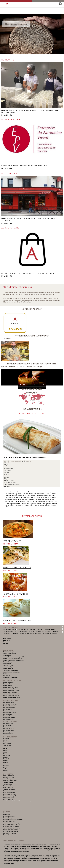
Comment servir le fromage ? (11, 831)
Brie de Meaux (7, 744)
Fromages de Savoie (9, 702)
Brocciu (5, 767)
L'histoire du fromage (9, 816)
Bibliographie (7, 815)
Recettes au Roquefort (9, 793)
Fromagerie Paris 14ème (50, 633)
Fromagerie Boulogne (9, 629)
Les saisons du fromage (10, 833)
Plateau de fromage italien (10, 692)
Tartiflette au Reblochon (10, 789)
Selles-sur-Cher (7, 747)
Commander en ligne (9, 652)
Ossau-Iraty (7, 764)
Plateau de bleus (8, 686)
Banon (5, 749)
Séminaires (6, 674)
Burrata (29, 461)
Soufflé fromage (8, 779)
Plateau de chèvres (9, 682)
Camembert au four (8, 798)
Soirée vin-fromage (8, 665)
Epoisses (6, 762)
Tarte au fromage (8, 784)
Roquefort (6, 742)
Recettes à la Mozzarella (10, 794)
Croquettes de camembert (10, 781)
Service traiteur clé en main (10, 670)
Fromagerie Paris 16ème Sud (26, 631)
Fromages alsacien (8, 711)
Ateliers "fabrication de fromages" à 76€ (14, 660)
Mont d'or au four (8, 786)
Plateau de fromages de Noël (11, 694)
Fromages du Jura (8, 716)
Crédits (6, 644)
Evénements (7, 675)
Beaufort (6, 750)
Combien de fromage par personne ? (13, 820)
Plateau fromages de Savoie (11, 689)
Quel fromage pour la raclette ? (11, 826)
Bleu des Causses (8, 759)
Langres (6, 761)
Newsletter (7, 640)
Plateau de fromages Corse (10, 687)
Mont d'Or (6, 757)
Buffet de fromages (8, 662)
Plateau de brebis (8, 684)
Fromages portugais (9, 730)
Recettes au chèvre (8, 791)
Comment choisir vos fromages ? (12, 828)
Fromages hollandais (9, 729)
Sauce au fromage (8, 782)
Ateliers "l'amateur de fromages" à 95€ (14, 659)
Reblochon (6, 739)
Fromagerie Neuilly (51, 629)
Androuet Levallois (23, 629)
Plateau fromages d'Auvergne (11, 691)
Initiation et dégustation (10, 667)
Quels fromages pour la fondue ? (12, 825)
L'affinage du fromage (9, 821)
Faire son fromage (8, 818)
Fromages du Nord (8, 709)
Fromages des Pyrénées (10, 713)
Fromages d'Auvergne (9, 708)
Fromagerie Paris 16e (9, 631)
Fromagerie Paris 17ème (43, 631)
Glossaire (6, 813)
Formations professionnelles (11, 677)
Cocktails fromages (8, 669)
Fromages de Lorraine (9, 718)
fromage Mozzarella (15, 461)
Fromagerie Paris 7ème (19, 633)
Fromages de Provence (9, 706)
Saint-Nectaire (7, 745)
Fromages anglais (8, 734)
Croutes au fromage (9, 799)
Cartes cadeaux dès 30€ (10, 654)
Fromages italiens (8, 723)
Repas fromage (7, 664)
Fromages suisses (8, 727)
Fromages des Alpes (9, 719)
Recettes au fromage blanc (10, 796)
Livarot (5, 754)
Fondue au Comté (8, 788)
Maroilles (6, 771)
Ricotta (10, 463)
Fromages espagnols (9, 725)
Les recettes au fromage (10, 835)
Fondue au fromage (9, 776)
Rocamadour (7, 766)
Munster (6, 752)
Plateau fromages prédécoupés (12, 697)
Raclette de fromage (9, 777)
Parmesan (10, 465)
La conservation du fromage (11, 830)
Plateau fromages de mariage (11, 696)
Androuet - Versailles (36, 629)
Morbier (5, 769)
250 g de (7, 461)
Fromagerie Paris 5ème (34, 633)
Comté (5, 740)
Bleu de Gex (7, 755)
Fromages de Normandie (10, 704)
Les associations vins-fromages (12, 823)
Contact (6, 642)
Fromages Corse (8, 714)
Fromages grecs (8, 732)
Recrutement (7, 639)
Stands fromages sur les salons (11, 672)
